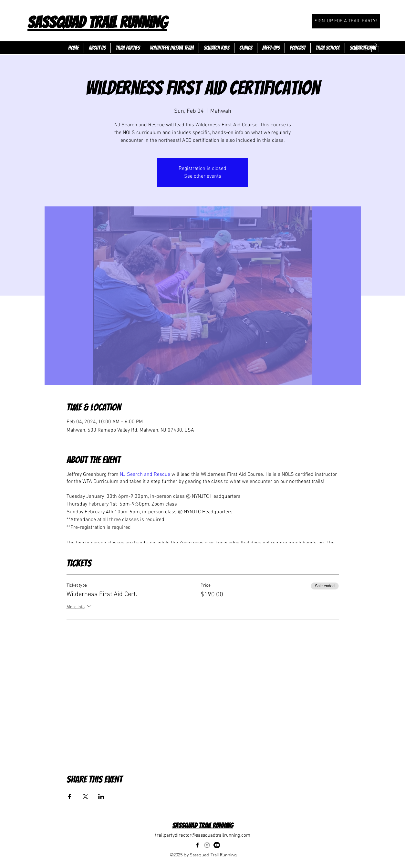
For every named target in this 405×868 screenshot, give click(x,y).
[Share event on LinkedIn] (101, 797)
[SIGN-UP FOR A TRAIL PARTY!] (346, 21)
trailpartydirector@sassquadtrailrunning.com (203, 835)
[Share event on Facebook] (70, 797)
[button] (375, 48)
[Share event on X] (85, 797)
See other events (203, 176)
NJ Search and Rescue (145, 475)
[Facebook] (356, 48)
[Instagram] (366, 48)
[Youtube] (217, 845)
